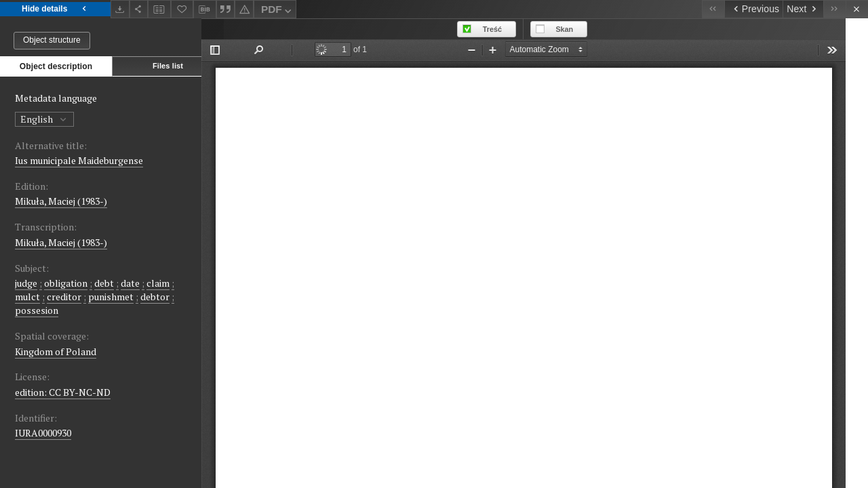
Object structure (52, 40)
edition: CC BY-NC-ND (63, 392)
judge (26, 283)
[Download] (120, 9)
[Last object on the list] (834, 9)
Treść (515, 29)
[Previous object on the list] (753, 9)
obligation (66, 283)
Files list (168, 66)
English (44, 119)
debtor (155, 297)
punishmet (111, 297)
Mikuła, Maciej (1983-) (61, 201)
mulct (27, 297)
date (130, 283)
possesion (37, 310)
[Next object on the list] (803, 9)
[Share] (139, 9)
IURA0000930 (43, 433)
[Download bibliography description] (205, 9)
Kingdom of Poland (56, 351)
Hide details (55, 9)
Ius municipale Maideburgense (79, 160)
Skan (587, 29)
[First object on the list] (713, 9)
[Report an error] (244, 9)
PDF (278, 11)
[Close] (857, 9)
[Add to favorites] (182, 9)
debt (104, 283)
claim (158, 283)
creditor (64, 297)
